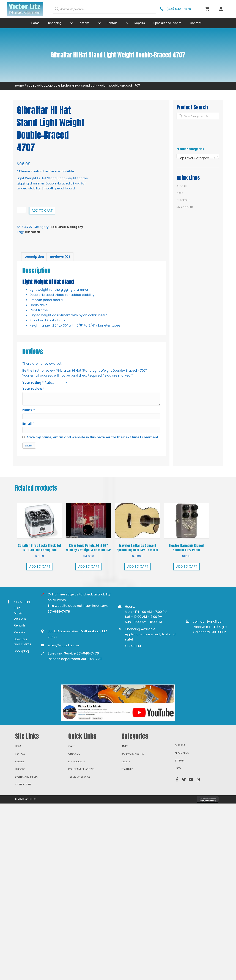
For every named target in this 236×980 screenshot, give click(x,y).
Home (20, 86)
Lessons (20, 800)
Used (178, 799)
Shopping (21, 651)
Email (28, 423)
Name (29, 409)
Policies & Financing (81, 800)
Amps (125, 777)
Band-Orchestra (133, 785)
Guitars (180, 776)
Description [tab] (34, 257)
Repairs (20, 632)
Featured (127, 800)
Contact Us (23, 816)
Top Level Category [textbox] (197, 158)
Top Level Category (41, 86)
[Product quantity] (21, 210)
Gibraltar (32, 232)
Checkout (183, 200)
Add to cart (42, 210)
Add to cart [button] (40, 566)
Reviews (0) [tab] (60, 257)
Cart (180, 193)
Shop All (182, 186)
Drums (126, 793)
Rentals (20, 625)
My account (185, 207)
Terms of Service (79, 808)
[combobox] (198, 156)
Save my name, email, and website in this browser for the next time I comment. (93, 437)
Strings (180, 792)
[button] (72, 23)
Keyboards (182, 784)
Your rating (33, 383)
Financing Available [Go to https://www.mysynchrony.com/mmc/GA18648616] (140, 629)
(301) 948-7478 (179, 9)
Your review (34, 389)
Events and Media (26, 808)
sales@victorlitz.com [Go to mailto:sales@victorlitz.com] (64, 645)
